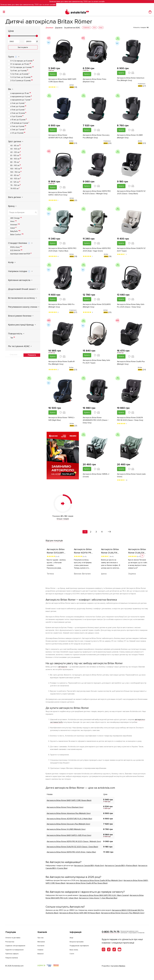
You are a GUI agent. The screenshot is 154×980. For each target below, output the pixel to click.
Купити (53, 74)
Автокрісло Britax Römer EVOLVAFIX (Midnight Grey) (93, 307)
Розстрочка (11, 942)
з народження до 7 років (21, 100)
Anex (13, 221)
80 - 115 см (15, 162)
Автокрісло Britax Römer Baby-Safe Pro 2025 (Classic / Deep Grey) (131, 307)
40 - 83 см (15, 175)
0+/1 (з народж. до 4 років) (22, 67)
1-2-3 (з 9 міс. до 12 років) (21, 77)
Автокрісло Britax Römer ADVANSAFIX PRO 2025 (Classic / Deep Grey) (96, 422)
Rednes (122, 966)
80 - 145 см (16, 165)
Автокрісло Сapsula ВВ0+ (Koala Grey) (89, 868)
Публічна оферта (13, 954)
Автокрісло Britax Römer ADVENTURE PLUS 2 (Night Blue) (61, 137)
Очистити (13, 355)
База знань (75, 950)
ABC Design (16, 218)
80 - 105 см (16, 159)
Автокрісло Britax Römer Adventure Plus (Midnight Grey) (131, 79)
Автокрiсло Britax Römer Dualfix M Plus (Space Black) (87, 885)
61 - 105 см (16, 155)
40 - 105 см (16, 149)
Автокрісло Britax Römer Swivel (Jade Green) (130, 478)
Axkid (13, 228)
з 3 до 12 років (17, 116)
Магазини (42, 942)
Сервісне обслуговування (17, 946)
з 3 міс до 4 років (18, 126)
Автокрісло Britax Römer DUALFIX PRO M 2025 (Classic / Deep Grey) (130, 421)
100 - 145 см (16, 169)
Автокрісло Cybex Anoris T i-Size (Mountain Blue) (98, 900)
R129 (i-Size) (16, 247)
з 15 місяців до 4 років (20, 123)
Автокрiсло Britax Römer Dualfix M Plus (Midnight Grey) (62, 365)
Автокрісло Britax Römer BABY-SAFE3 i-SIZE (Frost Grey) (61, 195)
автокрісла (63, 669)
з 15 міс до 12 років (19, 120)
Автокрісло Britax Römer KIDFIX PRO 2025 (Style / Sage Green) (95, 251)
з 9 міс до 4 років (18, 106)
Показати (32, 355)
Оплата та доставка (14, 938)
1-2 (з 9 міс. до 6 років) (20, 74)
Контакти (42, 946)
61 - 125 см (15, 182)
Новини (41, 950)
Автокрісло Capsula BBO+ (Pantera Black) (121, 868)
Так (13, 338)
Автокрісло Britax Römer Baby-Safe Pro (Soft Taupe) (97, 363)
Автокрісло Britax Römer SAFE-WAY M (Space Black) (80, 915)
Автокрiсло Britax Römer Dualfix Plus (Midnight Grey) (130, 365)
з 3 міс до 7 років (18, 129)
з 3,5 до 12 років (18, 133)
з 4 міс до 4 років (18, 103)
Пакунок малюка (13, 958)
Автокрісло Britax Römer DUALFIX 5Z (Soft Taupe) (130, 251)
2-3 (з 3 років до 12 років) (22, 80)
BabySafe (15, 231)
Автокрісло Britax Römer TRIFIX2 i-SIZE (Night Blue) (62, 421)
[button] (142, 558)
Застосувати (23, 47)
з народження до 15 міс (21, 93)
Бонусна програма (78, 942)
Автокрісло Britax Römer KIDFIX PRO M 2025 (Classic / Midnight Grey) (95, 195)
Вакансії (41, 954)
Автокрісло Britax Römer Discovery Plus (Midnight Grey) (97, 137)
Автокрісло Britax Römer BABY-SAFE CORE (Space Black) (61, 81)
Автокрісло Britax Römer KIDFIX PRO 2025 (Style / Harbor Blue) (61, 251)
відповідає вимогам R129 (21, 254)
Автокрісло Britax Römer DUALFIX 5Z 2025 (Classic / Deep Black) (130, 193)
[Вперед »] (109, 534)
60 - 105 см (16, 178)
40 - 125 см (16, 152)
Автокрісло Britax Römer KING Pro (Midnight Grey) (62, 307)
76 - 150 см (16, 185)
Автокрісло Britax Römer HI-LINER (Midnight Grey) (130, 137)
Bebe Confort (17, 234)
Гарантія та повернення (16, 950)
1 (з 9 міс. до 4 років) (19, 70)
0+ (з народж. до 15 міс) (21, 64)
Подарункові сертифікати (81, 946)
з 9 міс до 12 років (18, 113)
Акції (72, 938)
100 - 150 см (16, 172)
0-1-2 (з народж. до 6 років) (22, 61)
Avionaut (15, 225)
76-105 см (15, 188)
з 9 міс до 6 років (18, 110)
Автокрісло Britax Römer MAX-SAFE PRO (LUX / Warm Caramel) (104, 898)
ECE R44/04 (16, 250)
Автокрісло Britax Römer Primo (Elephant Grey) (95, 81)
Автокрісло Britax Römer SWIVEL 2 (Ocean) (97, 478)
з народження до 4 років (21, 96)
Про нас (41, 938)
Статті (72, 954)
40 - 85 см (15, 145)
